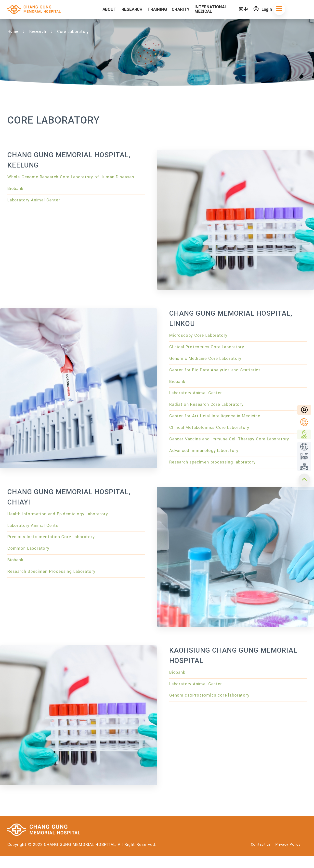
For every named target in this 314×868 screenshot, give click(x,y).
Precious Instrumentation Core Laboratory (55, 552)
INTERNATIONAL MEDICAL (226, 10)
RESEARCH (148, 10)
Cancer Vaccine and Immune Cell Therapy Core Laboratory (234, 449)
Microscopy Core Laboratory (201, 336)
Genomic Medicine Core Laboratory (208, 361)
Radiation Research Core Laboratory (210, 411)
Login (278, 10)
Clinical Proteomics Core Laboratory (210, 349)
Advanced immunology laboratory (206, 462)
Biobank (16, 198)
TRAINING (173, 10)
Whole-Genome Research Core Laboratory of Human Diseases (66, 182)
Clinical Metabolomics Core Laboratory (212, 436)
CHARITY (196, 10)
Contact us (255, 857)
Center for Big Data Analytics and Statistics (218, 374)
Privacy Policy (286, 857)
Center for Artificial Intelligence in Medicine (218, 424)
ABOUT (125, 10)
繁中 (255, 10)
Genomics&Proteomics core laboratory (213, 710)
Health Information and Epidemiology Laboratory (62, 527)
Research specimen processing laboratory (216, 474)
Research (39, 32)
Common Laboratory (30, 564)
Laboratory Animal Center (36, 210)
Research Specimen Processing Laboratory (56, 589)
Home (13, 32)
